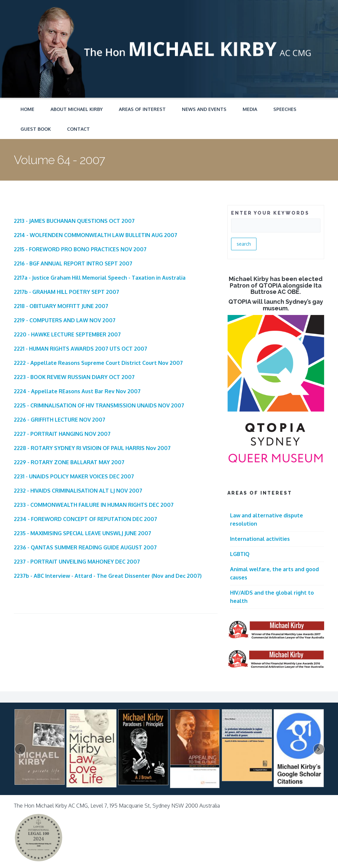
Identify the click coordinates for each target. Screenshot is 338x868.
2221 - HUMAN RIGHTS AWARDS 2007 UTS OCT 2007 (81, 349)
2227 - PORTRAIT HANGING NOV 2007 (62, 434)
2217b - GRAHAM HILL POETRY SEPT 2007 (67, 292)
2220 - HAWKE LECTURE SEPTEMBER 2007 (67, 334)
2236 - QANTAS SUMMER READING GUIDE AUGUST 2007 (85, 547)
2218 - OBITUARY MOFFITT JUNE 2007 (61, 306)
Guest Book (36, 129)
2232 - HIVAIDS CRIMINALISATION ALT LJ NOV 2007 (78, 491)
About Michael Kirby (77, 109)
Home (27, 109)
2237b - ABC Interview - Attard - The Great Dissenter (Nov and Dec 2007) (108, 576)
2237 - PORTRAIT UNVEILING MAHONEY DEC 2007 (77, 562)
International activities (260, 539)
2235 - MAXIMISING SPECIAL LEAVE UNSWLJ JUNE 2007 (83, 533)
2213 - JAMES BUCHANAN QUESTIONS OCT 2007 (74, 221)
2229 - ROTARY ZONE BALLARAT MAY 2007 (69, 462)
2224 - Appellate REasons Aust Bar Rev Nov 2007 (77, 391)
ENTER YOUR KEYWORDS (270, 213)
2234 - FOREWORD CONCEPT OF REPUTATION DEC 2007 (85, 519)
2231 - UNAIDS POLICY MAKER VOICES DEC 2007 (74, 476)
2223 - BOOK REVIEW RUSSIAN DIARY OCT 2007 (74, 377)
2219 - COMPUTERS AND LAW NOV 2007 (65, 320)
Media (250, 109)
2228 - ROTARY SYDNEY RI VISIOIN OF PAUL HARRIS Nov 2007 (92, 448)
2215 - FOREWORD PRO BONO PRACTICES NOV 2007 (80, 249)
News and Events (204, 109)
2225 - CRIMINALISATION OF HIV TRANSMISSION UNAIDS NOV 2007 (99, 405)
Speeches (285, 109)
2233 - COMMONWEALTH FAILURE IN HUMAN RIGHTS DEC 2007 (94, 505)
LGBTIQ (240, 554)
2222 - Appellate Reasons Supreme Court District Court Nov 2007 (98, 363)
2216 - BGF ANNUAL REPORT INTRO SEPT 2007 (73, 263)
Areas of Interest (142, 109)
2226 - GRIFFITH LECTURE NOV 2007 (60, 420)
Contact (78, 129)
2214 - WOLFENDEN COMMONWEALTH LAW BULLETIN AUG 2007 (96, 235)
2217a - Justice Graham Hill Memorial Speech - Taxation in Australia (100, 278)
